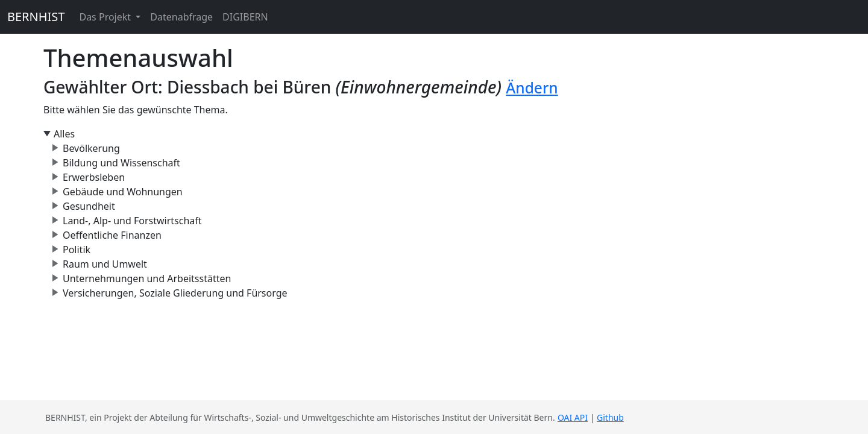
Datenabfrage (181, 17)
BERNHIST (36, 17)
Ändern (532, 88)
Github (610, 417)
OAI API (573, 417)
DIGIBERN (245, 17)
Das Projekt (106, 17)
